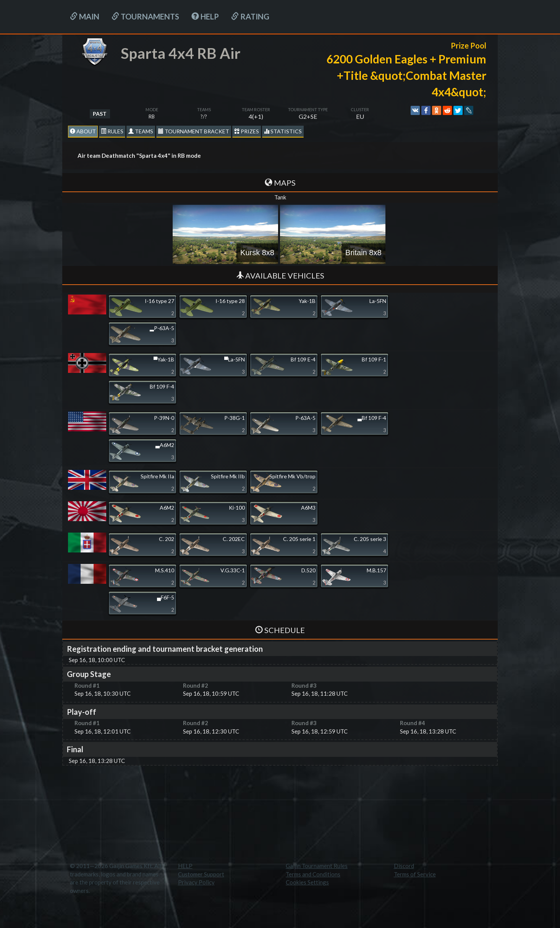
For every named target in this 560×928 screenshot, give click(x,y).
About (83, 131)
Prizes (247, 131)
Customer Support (201, 874)
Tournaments (145, 16)
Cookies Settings (307, 882)
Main (85, 16)
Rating (250, 16)
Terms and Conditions (313, 874)
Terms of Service (415, 874)
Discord (404, 866)
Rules (112, 131)
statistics (283, 131)
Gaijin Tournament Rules (317, 866)
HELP (205, 16)
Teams (141, 131)
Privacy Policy (196, 882)
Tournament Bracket (194, 131)
